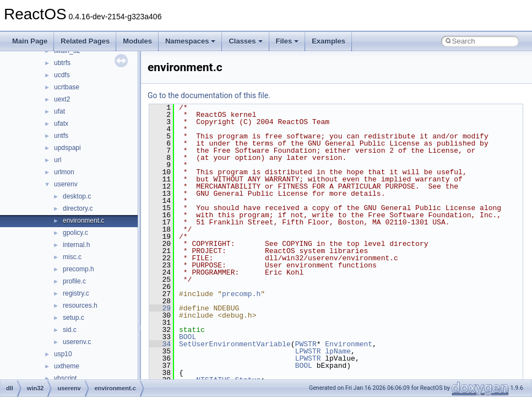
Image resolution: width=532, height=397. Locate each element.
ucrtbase (67, 87)
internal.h (76, 245)
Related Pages (85, 41)
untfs (61, 136)
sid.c (70, 330)
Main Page (30, 41)
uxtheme (67, 366)
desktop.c (77, 196)
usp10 (63, 354)
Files (287, 41)
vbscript (65, 378)
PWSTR (306, 344)
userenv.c (77, 342)
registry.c (76, 293)
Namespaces (191, 41)
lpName (338, 351)
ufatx (61, 124)
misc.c (72, 257)
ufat (59, 111)
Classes (245, 41)
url (58, 160)
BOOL (188, 337)
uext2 (62, 99)
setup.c (74, 318)
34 (160, 344)
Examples (329, 41)
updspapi (67, 148)
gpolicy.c (75, 233)
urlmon (64, 172)
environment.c (83, 221)
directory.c (78, 208)
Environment (349, 344)
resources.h (80, 305)
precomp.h (78, 269)
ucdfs (62, 75)
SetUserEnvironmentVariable (235, 344)
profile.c (74, 281)
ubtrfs (62, 63)
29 (160, 308)
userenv (66, 184)
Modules (137, 41)
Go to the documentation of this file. (209, 95)
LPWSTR (308, 351)
